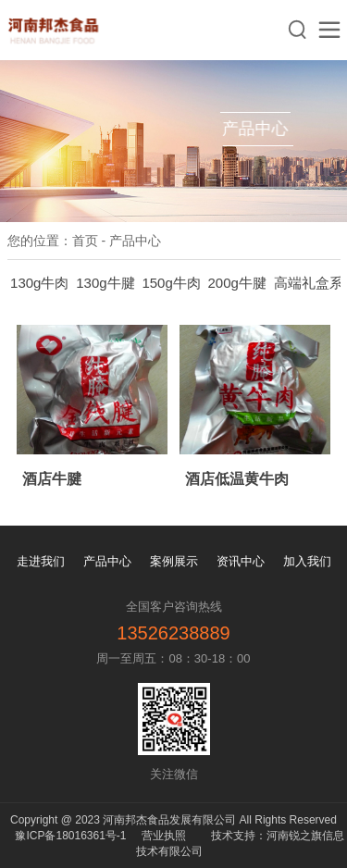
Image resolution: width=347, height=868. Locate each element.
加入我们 (307, 561)
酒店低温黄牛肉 (237, 479)
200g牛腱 (237, 283)
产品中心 (107, 561)
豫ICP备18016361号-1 (70, 836)
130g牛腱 (105, 283)
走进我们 (41, 561)
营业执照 (164, 836)
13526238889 (173, 633)
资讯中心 (241, 561)
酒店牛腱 (52, 479)
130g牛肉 (39, 283)
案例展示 (174, 561)
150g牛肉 (171, 283)
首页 (85, 241)
